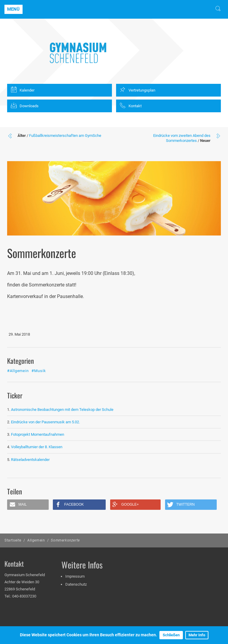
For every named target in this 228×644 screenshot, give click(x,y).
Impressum (75, 576)
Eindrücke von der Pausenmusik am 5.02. (45, 422)
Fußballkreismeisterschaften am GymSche (65, 136)
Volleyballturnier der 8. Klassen (37, 447)
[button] (28, 505)
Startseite (13, 540)
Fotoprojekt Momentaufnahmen (38, 434)
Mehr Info (197, 635)
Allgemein (36, 540)
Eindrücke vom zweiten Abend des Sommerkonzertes (182, 138)
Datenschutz (76, 584)
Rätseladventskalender (30, 460)
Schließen (171, 635)
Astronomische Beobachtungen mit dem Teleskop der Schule (62, 410)
